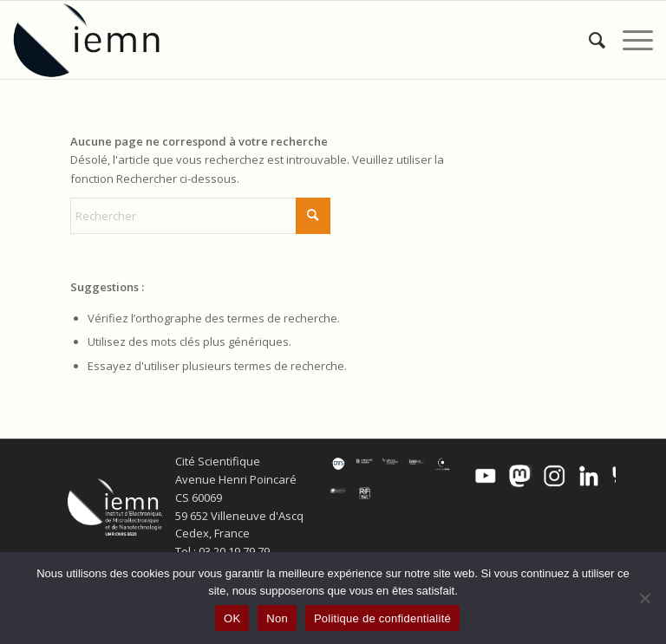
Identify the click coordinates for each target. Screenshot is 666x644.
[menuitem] (588, 40)
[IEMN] (98, 40)
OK (232, 618)
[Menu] (629, 40)
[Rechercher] (588, 40)
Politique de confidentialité (382, 618)
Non (277, 618)
